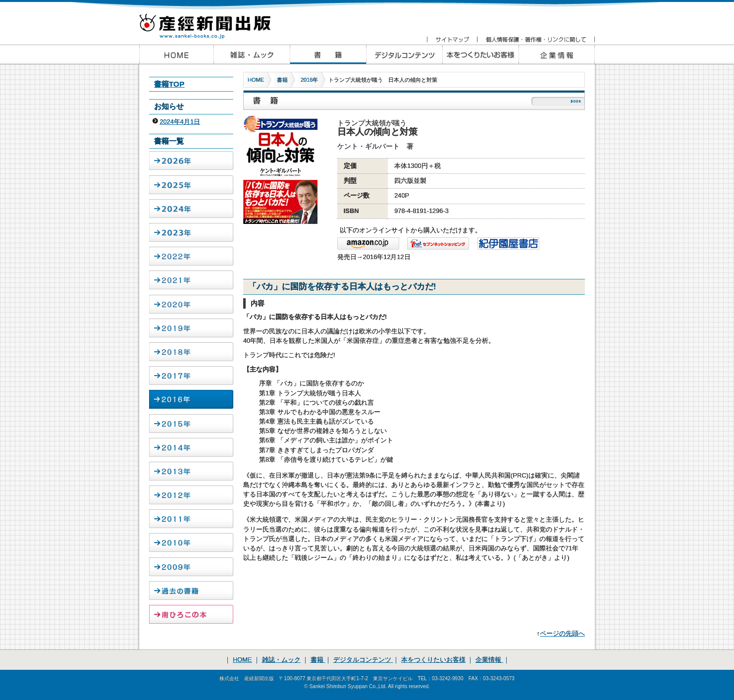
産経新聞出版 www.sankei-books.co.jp (213, 21)
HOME (256, 80)
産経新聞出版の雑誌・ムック (252, 54)
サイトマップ (452, 40)
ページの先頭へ (562, 633)
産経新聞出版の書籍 (328, 54)
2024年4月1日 (180, 122)
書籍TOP (169, 84)
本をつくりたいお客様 (480, 54)
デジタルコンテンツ (363, 660)
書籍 (282, 80)
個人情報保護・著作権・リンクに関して (536, 40)
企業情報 (557, 54)
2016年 (309, 80)
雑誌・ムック (281, 660)
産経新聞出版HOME (176, 54)
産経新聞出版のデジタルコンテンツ (404, 54)
